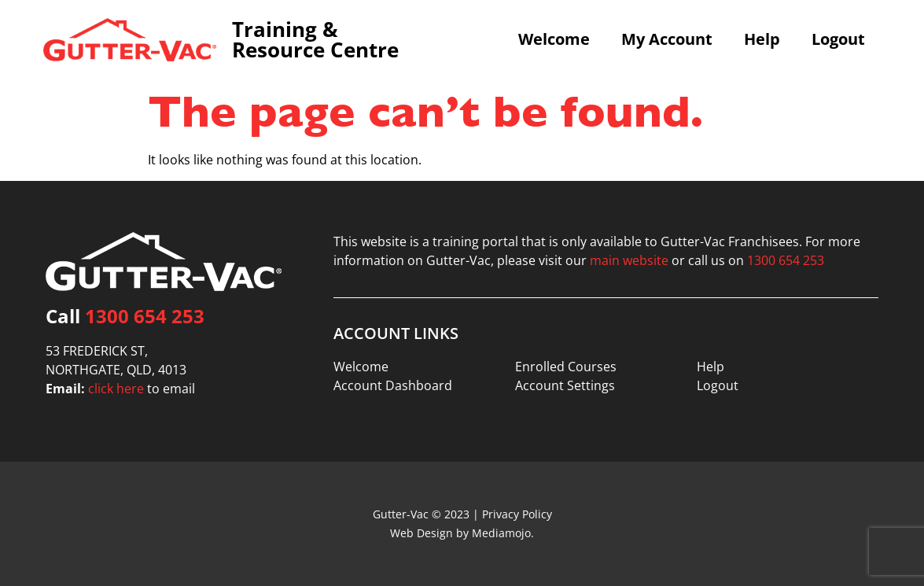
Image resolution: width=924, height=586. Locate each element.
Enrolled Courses (566, 367)
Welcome (554, 39)
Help (762, 39)
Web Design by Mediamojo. (462, 533)
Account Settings (565, 385)
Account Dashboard (393, 385)
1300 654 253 (145, 316)
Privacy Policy (517, 514)
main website (629, 260)
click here (116, 389)
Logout (838, 39)
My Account (667, 39)
